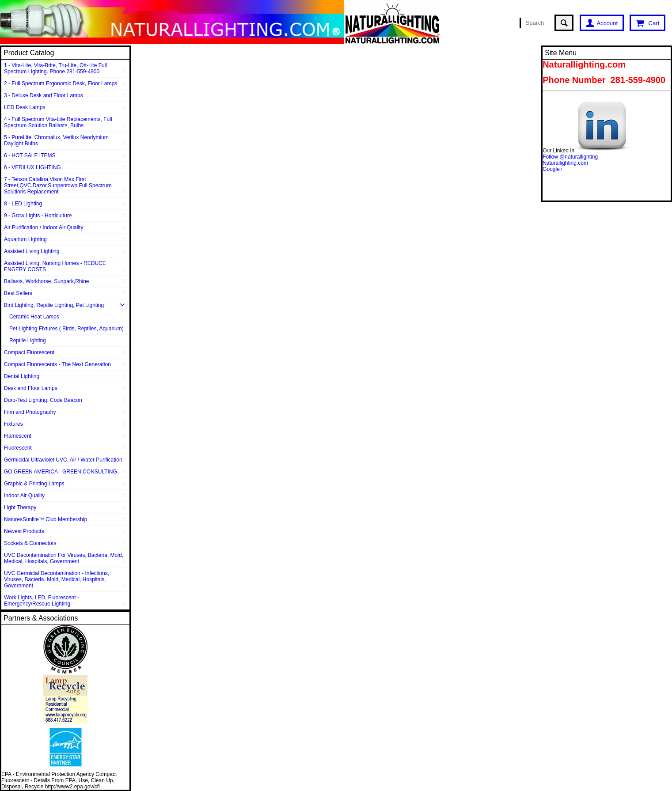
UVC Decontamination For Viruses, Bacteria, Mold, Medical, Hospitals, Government (64, 558)
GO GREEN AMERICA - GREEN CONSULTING (61, 472)
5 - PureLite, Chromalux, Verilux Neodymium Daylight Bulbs (56, 140)
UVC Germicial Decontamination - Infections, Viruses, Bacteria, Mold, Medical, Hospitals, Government (57, 579)
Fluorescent (18, 448)
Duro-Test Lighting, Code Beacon (43, 400)
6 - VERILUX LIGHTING (32, 167)
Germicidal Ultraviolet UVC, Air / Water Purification (63, 460)
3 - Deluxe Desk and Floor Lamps (44, 95)
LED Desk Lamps (25, 107)
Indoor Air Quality (24, 496)
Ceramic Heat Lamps (34, 317)
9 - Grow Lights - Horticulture (38, 216)
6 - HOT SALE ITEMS (30, 155)
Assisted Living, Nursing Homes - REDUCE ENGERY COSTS (55, 266)
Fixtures (13, 424)
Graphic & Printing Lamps (34, 484)
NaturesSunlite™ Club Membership (46, 519)
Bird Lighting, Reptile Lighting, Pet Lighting (54, 305)
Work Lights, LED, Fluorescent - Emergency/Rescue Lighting (42, 601)
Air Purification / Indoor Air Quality (44, 227)
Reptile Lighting (28, 341)
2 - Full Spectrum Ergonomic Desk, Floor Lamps (61, 83)
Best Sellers (18, 293)
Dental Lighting (22, 376)
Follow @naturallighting (570, 157)
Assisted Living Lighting (32, 251)
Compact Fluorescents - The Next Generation (57, 364)
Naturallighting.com (565, 163)
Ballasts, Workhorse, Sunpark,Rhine (47, 281)
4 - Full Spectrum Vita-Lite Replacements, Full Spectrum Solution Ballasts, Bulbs (58, 122)
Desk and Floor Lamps (31, 388)
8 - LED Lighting (23, 204)
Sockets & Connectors (30, 543)
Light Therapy (20, 507)
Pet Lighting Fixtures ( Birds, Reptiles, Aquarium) (66, 329)
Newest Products (24, 531)
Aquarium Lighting (25, 239)
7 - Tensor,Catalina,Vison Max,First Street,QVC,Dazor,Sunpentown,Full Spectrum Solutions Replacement (58, 185)
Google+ (553, 169)
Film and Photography (30, 412)
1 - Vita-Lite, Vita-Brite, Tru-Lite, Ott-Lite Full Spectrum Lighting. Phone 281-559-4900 (55, 68)
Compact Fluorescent (29, 352)
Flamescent (18, 436)
